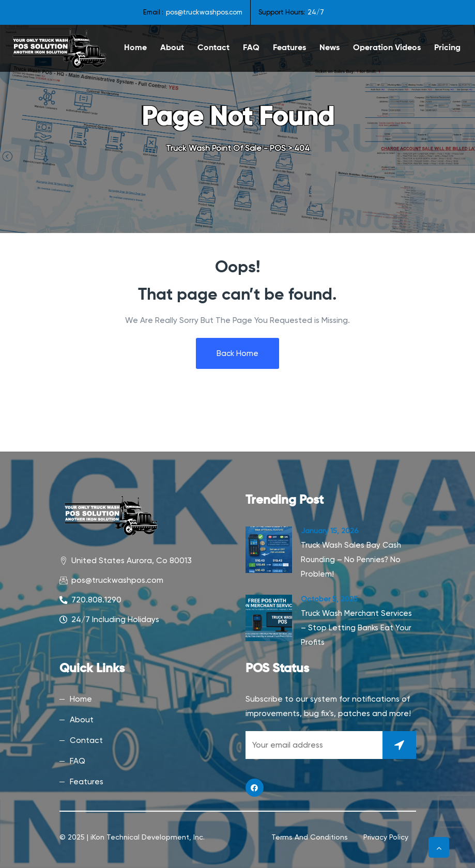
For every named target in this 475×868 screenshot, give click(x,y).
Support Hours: (282, 12)
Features (289, 48)
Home (135, 48)
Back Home (238, 353)
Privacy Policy (386, 837)
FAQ (251, 48)
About (172, 48)
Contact (213, 48)
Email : (153, 12)
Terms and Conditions (310, 837)
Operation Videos (387, 48)
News (330, 48)
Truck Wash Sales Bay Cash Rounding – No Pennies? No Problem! (351, 560)
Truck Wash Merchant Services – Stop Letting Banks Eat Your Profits (356, 628)
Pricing (447, 48)
